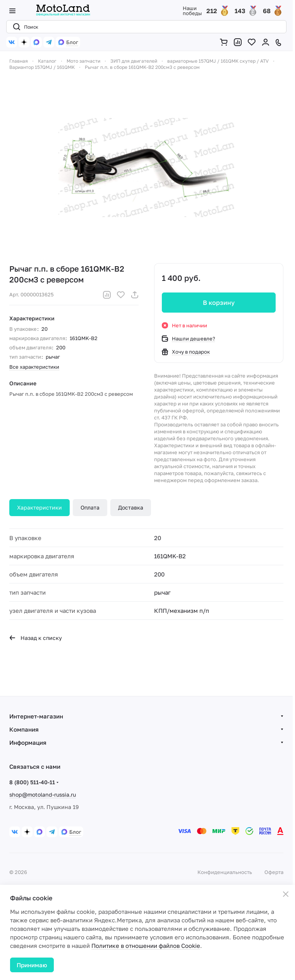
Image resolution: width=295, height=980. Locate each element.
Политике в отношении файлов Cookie (146, 946)
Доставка (131, 507)
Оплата (90, 507)
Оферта (274, 872)
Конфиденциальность (225, 872)
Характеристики (39, 507)
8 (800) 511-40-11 (32, 782)
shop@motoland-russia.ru (43, 794)
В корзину (219, 303)
